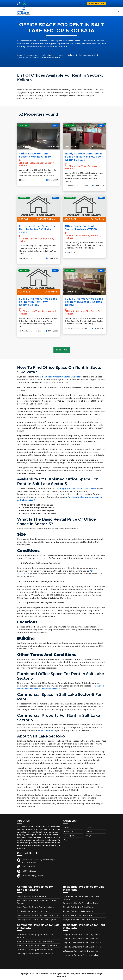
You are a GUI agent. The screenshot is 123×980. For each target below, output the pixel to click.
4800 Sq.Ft (70, 147)
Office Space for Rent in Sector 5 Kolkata (60, 376)
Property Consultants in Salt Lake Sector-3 (82, 946)
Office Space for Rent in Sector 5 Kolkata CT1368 (82, 227)
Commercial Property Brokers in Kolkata (35, 949)
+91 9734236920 (29, 865)
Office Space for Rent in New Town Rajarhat (37, 919)
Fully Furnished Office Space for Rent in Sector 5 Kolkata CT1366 (84, 301)
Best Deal (24, 125)
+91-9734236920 (46, 730)
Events (89, 831)
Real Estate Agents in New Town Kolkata (35, 940)
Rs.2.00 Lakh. (98, 147)
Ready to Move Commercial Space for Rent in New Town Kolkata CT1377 (84, 157)
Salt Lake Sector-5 (87, 55)
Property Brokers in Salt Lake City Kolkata (82, 934)
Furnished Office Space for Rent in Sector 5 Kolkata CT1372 (37, 229)
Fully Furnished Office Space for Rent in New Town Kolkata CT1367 (38, 301)
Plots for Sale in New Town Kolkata (78, 906)
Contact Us (68, 831)
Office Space (48, 55)
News (89, 826)
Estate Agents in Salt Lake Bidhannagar (81, 950)
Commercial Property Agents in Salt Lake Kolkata (36, 935)
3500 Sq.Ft (70, 291)
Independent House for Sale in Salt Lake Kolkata (81, 897)
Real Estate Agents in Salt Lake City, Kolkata (37, 945)
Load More (62, 349)
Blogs (89, 835)
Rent (61, 55)
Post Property (97, 3)
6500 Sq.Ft (24, 291)
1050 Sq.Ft (24, 219)
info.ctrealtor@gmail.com (33, 875)
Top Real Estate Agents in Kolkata (32, 910)
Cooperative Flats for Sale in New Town (80, 902)
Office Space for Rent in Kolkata (31, 896)
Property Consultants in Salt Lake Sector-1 (82, 938)
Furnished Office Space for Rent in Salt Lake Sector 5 (37, 901)
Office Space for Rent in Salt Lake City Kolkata (38, 914)
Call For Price (52, 147)
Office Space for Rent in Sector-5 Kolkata (35, 906)
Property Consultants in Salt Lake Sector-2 (82, 942)
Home (20, 55)
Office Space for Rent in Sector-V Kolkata (76, 488)
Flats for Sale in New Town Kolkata (78, 914)
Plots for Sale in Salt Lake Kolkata (78, 910)
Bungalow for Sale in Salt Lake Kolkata (80, 919)
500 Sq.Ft (23, 147)
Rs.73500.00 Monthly (48, 219)
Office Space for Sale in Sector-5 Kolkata (35, 953)
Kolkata (71, 55)
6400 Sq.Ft (70, 219)
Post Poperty (69, 835)
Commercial (32, 55)
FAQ (65, 839)
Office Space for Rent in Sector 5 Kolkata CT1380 (36, 155)
